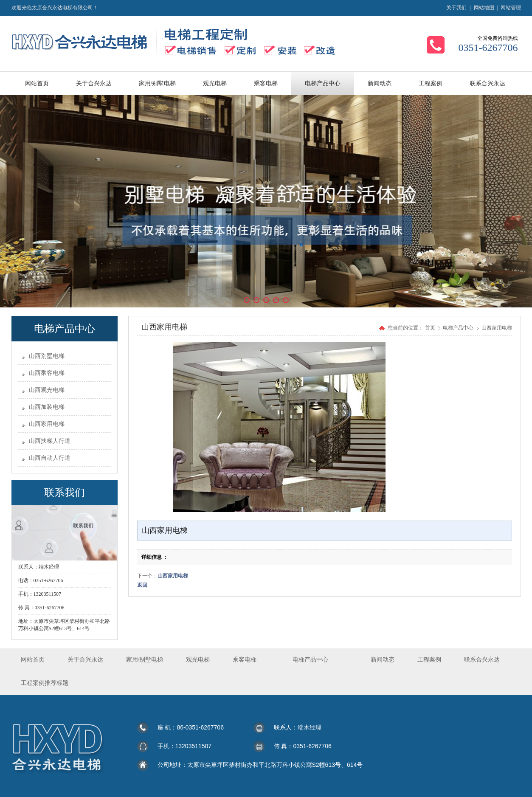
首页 (430, 328)
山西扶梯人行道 (50, 441)
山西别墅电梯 (47, 356)
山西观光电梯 (47, 390)
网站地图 (484, 8)
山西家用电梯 (47, 424)
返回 (142, 585)
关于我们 (456, 8)
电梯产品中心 (459, 328)
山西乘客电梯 (47, 373)
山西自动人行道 (50, 458)
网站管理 (511, 8)
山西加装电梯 (47, 407)
